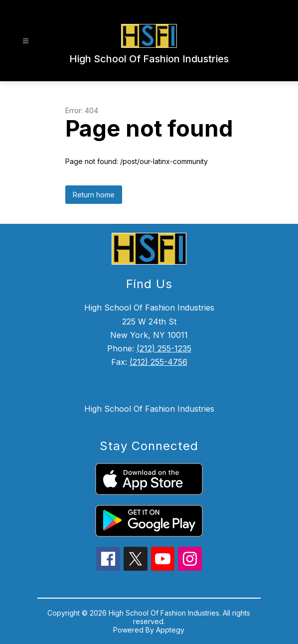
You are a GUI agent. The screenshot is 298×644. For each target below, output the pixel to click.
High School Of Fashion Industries (149, 409)
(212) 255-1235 (164, 348)
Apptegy (170, 630)
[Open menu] (26, 41)
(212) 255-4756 (158, 362)
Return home (94, 195)
